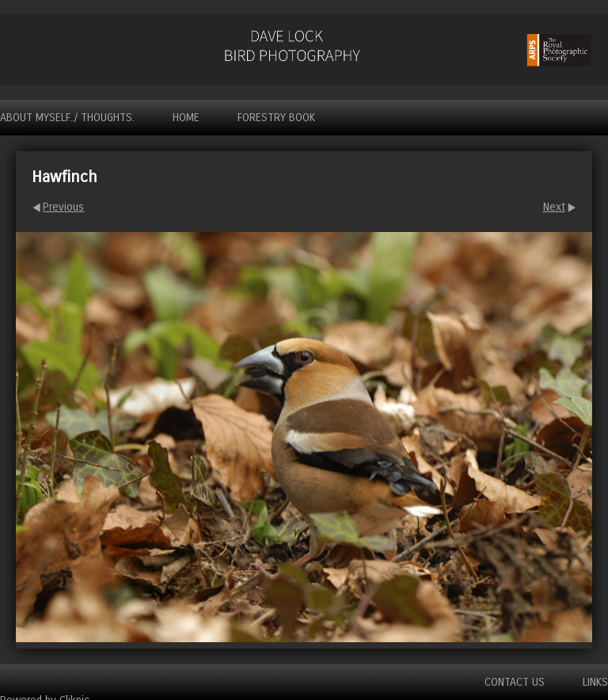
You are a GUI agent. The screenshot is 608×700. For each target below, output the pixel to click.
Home (186, 118)
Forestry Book (276, 118)
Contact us (515, 682)
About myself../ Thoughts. (67, 118)
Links (595, 682)
